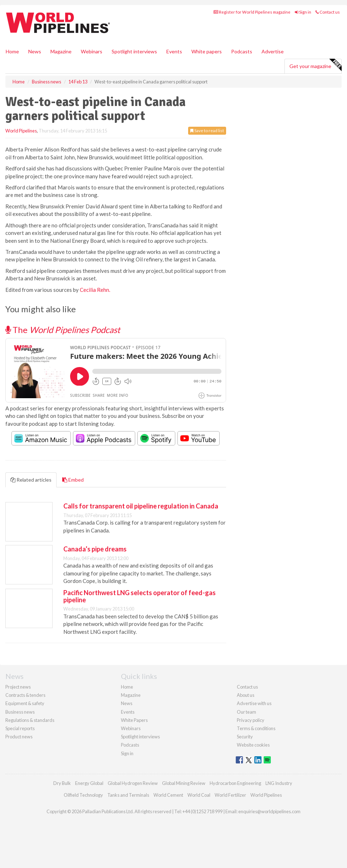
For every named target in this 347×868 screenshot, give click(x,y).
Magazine (61, 51)
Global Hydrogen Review (133, 783)
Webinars (92, 51)
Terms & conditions (256, 728)
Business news (20, 712)
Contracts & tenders (25, 695)
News (127, 703)
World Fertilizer (230, 795)
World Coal (199, 795)
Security (245, 737)
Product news (19, 737)
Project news (18, 687)
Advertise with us (254, 703)
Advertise (273, 51)
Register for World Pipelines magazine (252, 12)
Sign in (303, 12)
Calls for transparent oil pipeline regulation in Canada (141, 506)
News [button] (35, 51)
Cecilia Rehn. (95, 290)
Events (174, 51)
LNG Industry (279, 783)
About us (246, 695)
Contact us (328, 12)
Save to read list (207, 131)
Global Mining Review (184, 783)
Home (12, 51)
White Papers (134, 720)
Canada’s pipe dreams (95, 549)
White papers (207, 51)
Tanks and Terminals (128, 795)
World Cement (168, 795)
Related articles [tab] (31, 480)
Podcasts (242, 51)
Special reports (20, 728)
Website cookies (253, 745)
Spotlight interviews (134, 51)
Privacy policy (251, 720)
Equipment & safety (25, 703)
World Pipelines (21, 131)
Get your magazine (315, 65)
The (63, 330)
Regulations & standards (30, 720)
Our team (246, 712)
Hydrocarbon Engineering (235, 783)
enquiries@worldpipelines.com (269, 811)
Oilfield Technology (83, 795)
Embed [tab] (73, 480)
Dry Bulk (62, 783)
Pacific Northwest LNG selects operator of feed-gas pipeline (140, 596)
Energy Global (89, 783)
